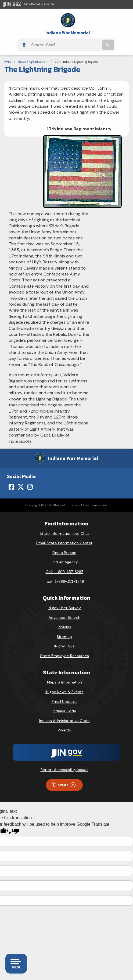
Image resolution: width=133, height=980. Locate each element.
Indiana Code (64, 711)
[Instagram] (30, 487)
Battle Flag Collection (33, 62)
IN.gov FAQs (64, 646)
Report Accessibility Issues (64, 770)
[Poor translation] (13, 831)
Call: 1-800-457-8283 (64, 572)
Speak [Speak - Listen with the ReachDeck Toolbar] (63, 785)
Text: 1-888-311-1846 (64, 581)
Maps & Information (64, 682)
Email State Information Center (64, 543)
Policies (64, 627)
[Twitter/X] (21, 487)
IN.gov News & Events (64, 692)
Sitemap (64, 637)
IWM (8, 62)
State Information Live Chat (64, 533)
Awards (64, 730)
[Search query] (65, 45)
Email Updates (64, 702)
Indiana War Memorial (68, 33)
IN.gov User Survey (64, 608)
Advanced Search (64, 618)
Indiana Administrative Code (64, 721)
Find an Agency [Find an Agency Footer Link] (64, 562)
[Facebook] (11, 487)
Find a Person (64, 553)
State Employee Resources (64, 656)
